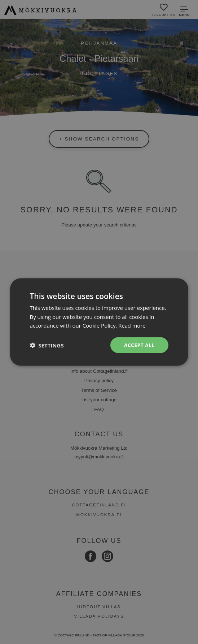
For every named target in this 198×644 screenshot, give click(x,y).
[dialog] (99, 322)
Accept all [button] (139, 345)
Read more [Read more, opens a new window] (132, 325)
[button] (47, 345)
